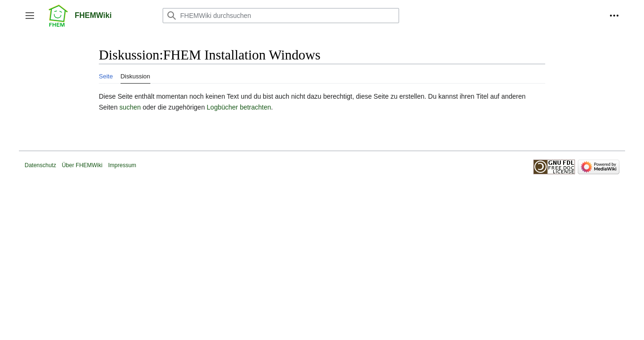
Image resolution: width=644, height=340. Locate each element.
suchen (130, 107)
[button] (30, 16)
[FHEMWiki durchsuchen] (281, 16)
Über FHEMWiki (82, 165)
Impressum (122, 165)
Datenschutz (40, 165)
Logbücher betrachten (239, 107)
